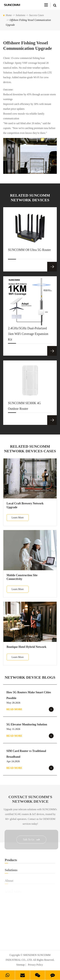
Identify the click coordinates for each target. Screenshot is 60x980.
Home (9, 15)
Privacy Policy (35, 965)
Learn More (18, 517)
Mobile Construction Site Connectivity (22, 577)
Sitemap (20, 965)
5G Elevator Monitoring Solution (27, 724)
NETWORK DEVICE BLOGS (30, 677)
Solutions (20, 15)
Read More (30, 709)
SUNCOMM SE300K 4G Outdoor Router (24, 407)
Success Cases (36, 15)
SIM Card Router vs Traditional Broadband (26, 754)
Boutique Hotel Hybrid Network (26, 647)
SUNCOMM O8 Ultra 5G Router (29, 254)
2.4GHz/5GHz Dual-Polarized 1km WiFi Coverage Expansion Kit (28, 335)
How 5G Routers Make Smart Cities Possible (29, 695)
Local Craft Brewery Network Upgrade (25, 505)
